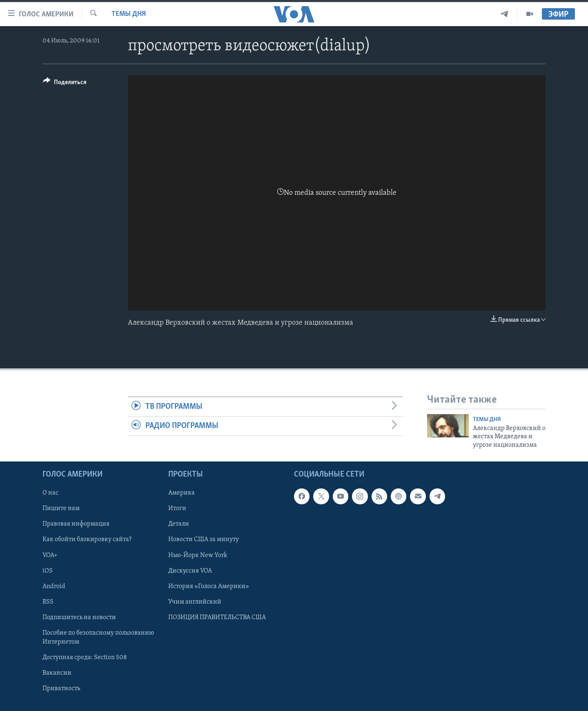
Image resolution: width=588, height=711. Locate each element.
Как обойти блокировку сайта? (87, 539)
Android (54, 586)
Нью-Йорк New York (198, 555)
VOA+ (50, 555)
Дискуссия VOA (190, 571)
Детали (179, 524)
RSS (48, 602)
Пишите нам (61, 508)
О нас (50, 493)
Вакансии (57, 673)
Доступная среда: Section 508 (85, 658)
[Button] (65, 84)
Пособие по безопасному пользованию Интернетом (98, 637)
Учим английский (195, 602)
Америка (182, 493)
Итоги (177, 508)
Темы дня (129, 14)
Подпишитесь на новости (79, 617)
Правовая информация (76, 524)
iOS (48, 571)
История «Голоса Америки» (209, 586)
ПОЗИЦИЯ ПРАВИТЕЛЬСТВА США (217, 617)
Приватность (61, 689)
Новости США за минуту (204, 539)
